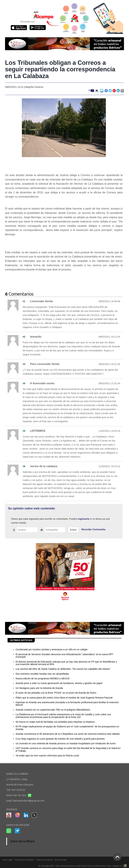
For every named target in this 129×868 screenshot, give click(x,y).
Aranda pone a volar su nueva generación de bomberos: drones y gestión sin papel (59, 683)
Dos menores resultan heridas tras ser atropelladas (42, 674)
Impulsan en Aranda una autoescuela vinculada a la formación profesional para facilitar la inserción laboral (67, 704)
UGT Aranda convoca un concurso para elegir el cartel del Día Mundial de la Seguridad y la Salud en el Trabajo (68, 749)
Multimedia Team (103, 866)
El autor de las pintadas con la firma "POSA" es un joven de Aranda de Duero (56, 693)
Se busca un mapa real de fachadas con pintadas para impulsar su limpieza (55, 722)
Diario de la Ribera (23, 841)
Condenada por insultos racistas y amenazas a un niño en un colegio (52, 649)
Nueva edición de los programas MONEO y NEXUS (43, 678)
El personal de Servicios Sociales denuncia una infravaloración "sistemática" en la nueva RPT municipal (64, 656)
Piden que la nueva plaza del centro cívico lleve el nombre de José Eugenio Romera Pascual (64, 698)
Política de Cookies (44, 860)
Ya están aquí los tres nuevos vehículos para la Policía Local (47, 756)
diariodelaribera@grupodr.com (29, 801)
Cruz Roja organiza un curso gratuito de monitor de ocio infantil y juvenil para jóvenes (60, 739)
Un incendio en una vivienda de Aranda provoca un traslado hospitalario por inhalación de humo (66, 743)
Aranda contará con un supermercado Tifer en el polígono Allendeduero (53, 710)
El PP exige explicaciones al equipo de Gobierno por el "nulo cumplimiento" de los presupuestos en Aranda (67, 728)
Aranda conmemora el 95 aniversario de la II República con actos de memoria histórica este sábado (68, 734)
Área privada (61, 860)
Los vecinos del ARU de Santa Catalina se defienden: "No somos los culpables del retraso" (63, 669)
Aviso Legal (7, 860)
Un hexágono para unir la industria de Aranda (39, 688)
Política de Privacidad (24, 860)
